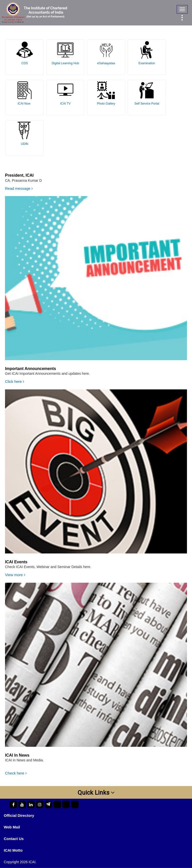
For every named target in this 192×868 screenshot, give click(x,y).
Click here (15, 381)
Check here (16, 773)
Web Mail (12, 827)
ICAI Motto (13, 850)
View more (15, 575)
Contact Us (14, 839)
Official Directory (19, 815)
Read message (19, 188)
